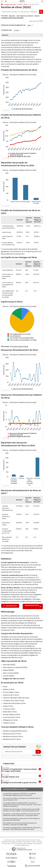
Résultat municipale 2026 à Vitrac (15, 731)
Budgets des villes (10, 4)
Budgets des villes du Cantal (14, 679)
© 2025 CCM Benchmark (22, 845)
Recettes (5, 35)
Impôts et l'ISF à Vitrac (11, 695)
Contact (38, 840)
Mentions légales (28, 844)
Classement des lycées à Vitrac (14, 703)
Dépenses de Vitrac (33, 606)
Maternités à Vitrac (10, 712)
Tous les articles (7, 844)
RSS (14, 844)
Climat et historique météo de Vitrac (16, 698)
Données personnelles (16, 842)
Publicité (32, 840)
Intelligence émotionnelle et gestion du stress (20, 782)
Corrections (19, 844)
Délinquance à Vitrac (10, 720)
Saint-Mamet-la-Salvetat (25, 16)
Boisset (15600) (8, 670)
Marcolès (12, 16)
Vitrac (26, 4)
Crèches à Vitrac (9, 709)
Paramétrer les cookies (30, 842)
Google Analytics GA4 (11, 776)
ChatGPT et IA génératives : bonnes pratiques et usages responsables (20, 769)
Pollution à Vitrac (9, 723)
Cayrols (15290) (9, 676)
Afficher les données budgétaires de (13, 25)
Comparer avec (6, 30)
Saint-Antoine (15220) (11, 673)
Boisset (37, 16)
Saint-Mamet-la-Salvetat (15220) (15, 667)
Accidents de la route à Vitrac (14, 701)
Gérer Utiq (40, 842)
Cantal (20, 4)
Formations (9, 764)
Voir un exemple (37, 755)
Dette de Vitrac (10, 606)
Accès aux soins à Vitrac (12, 717)
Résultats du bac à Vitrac (12, 734)
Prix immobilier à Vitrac (11, 692)
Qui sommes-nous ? (9, 840)
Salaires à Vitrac (9, 689)
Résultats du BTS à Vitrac (12, 739)
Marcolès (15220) (9, 665)
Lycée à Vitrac (8, 706)
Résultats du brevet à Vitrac (13, 736)
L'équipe (19, 840)
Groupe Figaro (38, 844)
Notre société (25, 840)
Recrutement (6, 842)
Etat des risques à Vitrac (12, 714)
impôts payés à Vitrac (20, 346)
